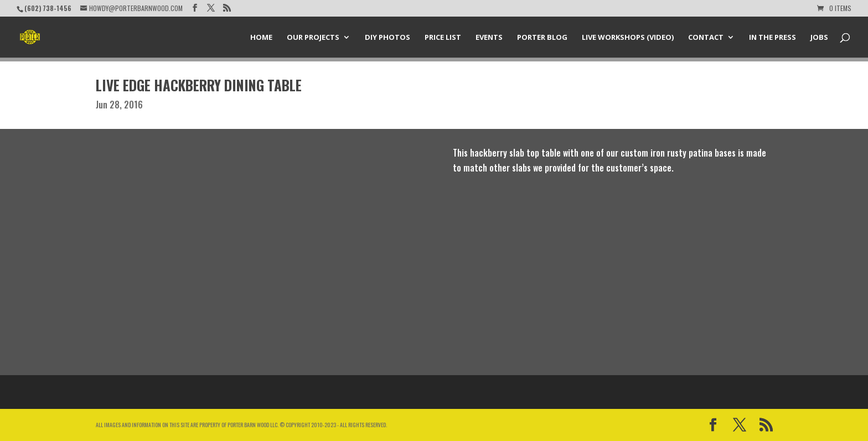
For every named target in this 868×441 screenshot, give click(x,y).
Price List (443, 38)
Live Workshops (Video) (628, 38)
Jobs (819, 38)
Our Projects (313, 38)
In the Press (773, 38)
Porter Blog (542, 38)
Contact (706, 38)
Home (261, 38)
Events (489, 38)
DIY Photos (387, 38)
